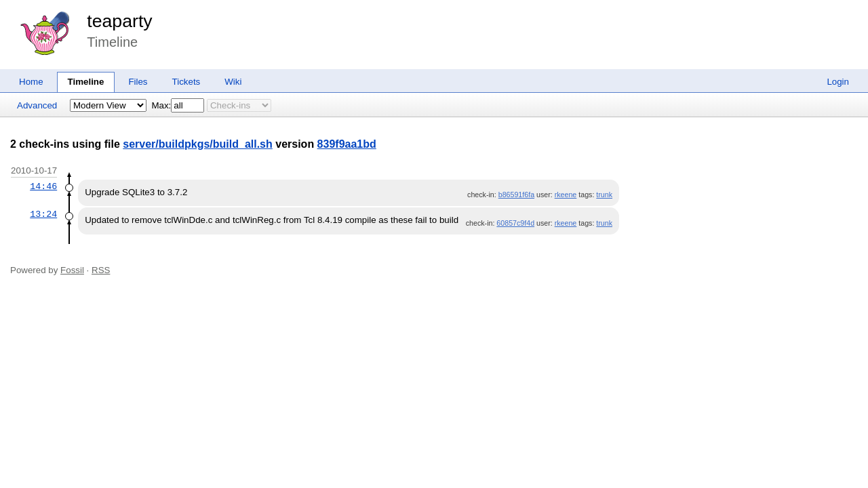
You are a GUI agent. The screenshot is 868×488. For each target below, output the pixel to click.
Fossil (72, 270)
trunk (604, 195)
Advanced (37, 105)
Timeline (86, 82)
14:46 (43, 186)
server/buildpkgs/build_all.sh (198, 144)
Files (138, 82)
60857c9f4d (515, 223)
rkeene (566, 195)
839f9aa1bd (347, 144)
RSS (101, 270)
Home (31, 82)
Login (838, 82)
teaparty (119, 21)
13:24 (43, 214)
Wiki (233, 82)
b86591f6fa (516, 195)
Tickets (186, 82)
